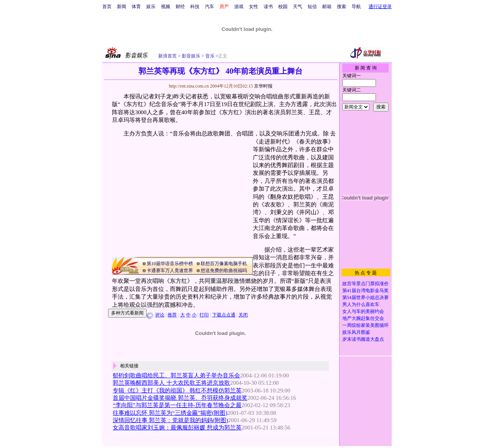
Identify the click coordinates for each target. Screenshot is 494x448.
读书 (268, 7)
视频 (166, 7)
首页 (107, 7)
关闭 (243, 315)
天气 (298, 7)
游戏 (239, 7)
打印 (204, 315)
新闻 (122, 7)
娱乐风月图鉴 (356, 332)
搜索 (342, 7)
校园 (283, 7)
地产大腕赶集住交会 (363, 318)
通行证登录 (380, 7)
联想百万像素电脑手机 (224, 264)
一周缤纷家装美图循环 (365, 325)
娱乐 (151, 7)
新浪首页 (167, 56)
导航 (356, 7)
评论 (160, 315)
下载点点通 (224, 315)
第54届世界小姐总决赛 (365, 298)
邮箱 (327, 7)
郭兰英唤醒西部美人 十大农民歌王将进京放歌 (171, 383)
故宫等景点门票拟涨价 (365, 284)
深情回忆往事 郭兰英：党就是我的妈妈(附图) (170, 420)
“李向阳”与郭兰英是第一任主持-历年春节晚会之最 (177, 405)
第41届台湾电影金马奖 (365, 291)
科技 (195, 7)
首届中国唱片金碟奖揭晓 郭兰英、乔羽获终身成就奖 (180, 398)
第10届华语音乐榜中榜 (170, 264)
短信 (312, 7)
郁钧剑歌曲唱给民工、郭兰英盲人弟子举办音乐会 (176, 375)
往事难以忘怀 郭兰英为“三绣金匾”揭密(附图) (170, 413)
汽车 (210, 7)
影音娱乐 (191, 56)
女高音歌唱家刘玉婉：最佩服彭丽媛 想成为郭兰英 (177, 428)
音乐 (209, 56)
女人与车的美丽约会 (363, 311)
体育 (136, 7)
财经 (180, 7)
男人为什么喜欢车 (361, 304)
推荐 (172, 315)
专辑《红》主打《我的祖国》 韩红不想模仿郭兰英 (177, 391)
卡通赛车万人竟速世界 (170, 270)
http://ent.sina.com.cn (189, 86)
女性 (254, 7)
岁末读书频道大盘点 (363, 339)
